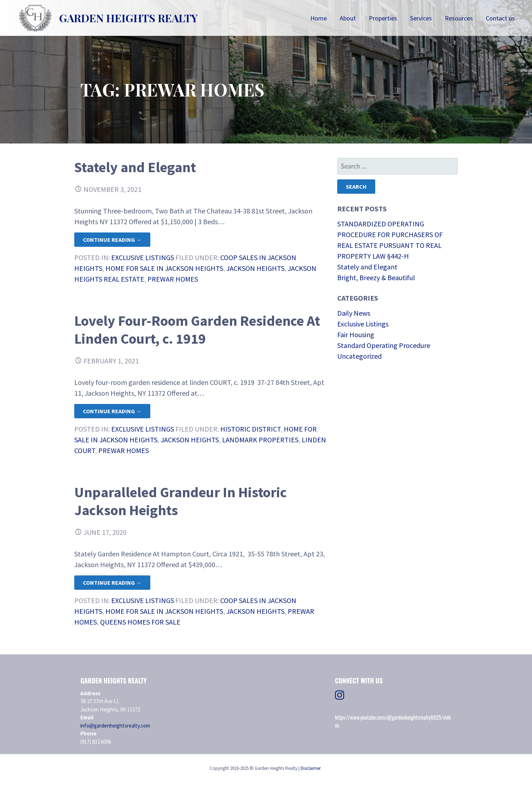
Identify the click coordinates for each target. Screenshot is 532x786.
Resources (459, 18)
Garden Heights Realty (128, 18)
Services (421, 18)
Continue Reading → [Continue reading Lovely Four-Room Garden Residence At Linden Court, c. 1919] (112, 411)
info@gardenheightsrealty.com (115, 726)
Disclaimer (311, 768)
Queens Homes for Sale (140, 622)
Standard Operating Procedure (384, 345)
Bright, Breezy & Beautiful (376, 277)
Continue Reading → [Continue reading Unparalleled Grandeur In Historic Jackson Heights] (112, 583)
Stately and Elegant (135, 167)
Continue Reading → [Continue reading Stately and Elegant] (112, 240)
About (348, 18)
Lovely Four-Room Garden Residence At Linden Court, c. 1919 (197, 330)
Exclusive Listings (143, 257)
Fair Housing (356, 335)
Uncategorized (359, 356)
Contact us (500, 18)
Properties (383, 18)
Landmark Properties (260, 440)
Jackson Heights (255, 268)
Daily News (354, 313)
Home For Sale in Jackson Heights (164, 268)
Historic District (250, 429)
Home (319, 18)
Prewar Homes (173, 279)
